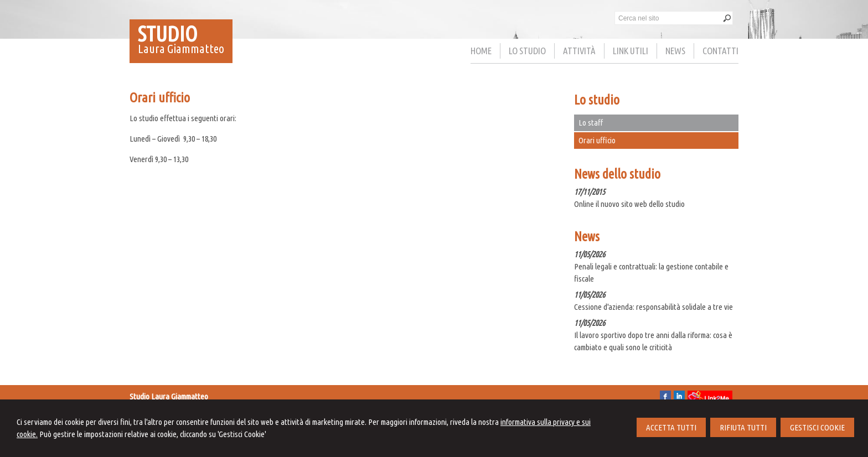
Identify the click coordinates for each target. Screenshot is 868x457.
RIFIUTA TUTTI (743, 427)
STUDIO (168, 34)
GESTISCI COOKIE (817, 427)
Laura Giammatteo (181, 48)
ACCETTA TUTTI (671, 427)
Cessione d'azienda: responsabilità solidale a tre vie (653, 307)
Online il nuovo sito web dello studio (629, 204)
